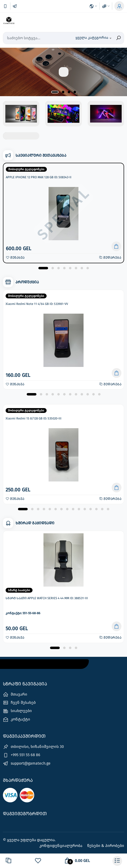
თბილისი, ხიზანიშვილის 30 (33, 747)
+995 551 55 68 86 (22, 755)
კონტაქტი (17, 719)
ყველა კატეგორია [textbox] (92, 38)
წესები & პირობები (106, 846)
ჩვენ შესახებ (19, 703)
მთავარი (15, 694)
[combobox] (93, 38)
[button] (55, 92)
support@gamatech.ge (27, 763)
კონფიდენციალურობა (61, 846)
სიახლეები (17, 711)
